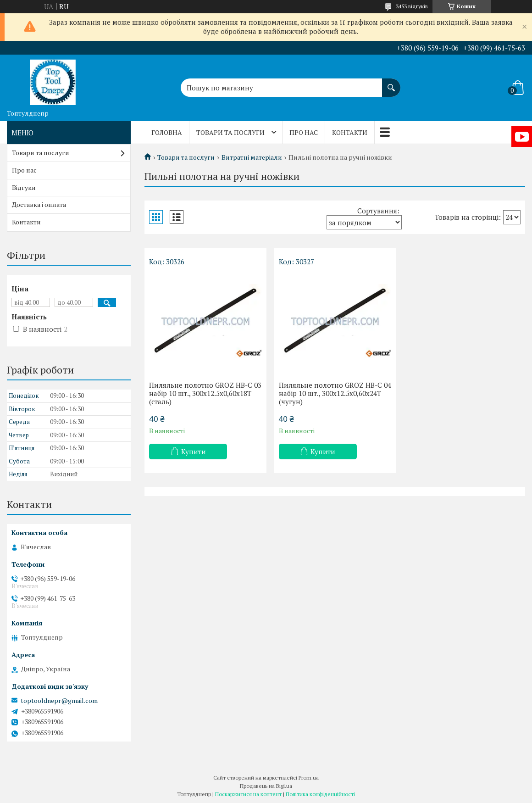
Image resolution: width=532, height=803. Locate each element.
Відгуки (24, 187)
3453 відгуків (412, 6)
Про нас (304, 132)
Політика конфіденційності (320, 794)
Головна (167, 132)
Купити (194, 452)
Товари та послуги (230, 132)
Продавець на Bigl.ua (266, 786)
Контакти (350, 132)
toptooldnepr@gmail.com (59, 701)
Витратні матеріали (252, 157)
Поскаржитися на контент (248, 794)
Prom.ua (309, 778)
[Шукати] (391, 83)
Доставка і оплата (39, 204)
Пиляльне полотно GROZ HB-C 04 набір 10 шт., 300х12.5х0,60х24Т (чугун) (335, 393)
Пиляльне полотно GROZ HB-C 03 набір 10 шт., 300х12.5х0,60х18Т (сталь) (205, 393)
